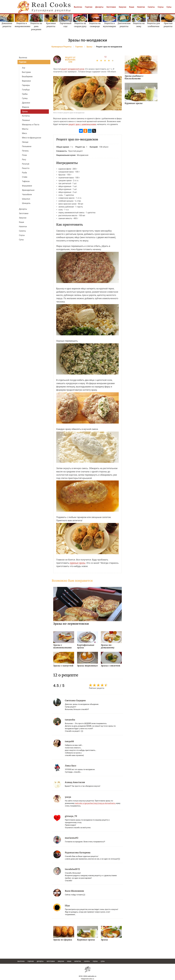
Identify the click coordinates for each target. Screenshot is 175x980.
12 (105, 57)
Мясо (24, 133)
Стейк (25, 177)
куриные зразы (77, 563)
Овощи (25, 142)
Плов (24, 155)
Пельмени (27, 146)
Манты (25, 129)
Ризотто (26, 168)
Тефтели (26, 181)
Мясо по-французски (32, 138)
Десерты (99, 7)
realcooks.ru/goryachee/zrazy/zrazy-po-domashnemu (95, 803)
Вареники (26, 81)
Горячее (89, 7)
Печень (25, 151)
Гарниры (26, 85)
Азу (24, 68)
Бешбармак (27, 77)
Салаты (151, 7)
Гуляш (25, 98)
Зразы (25, 111)
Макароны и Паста (31, 125)
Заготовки (111, 7)
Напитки (141, 7)
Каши (132, 7)
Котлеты (26, 116)
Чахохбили (27, 194)
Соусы (161, 7)
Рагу (24, 160)
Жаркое (26, 107)
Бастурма (26, 72)
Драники (26, 103)
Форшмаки (27, 186)
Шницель (26, 203)
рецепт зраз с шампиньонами (82, 124)
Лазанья (26, 120)
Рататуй (26, 164)
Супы (169, 7)
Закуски (122, 7)
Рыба (24, 173)
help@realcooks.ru (87, 979)
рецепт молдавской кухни (73, 69)
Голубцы (26, 90)
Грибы (25, 94)
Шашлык (26, 199)
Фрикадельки (28, 190)
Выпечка (78, 7)
